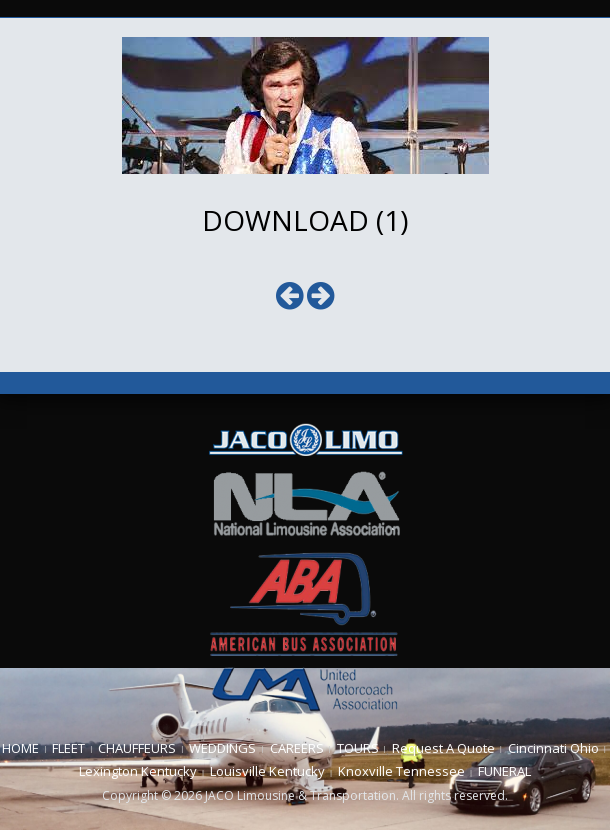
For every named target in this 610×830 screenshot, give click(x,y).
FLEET (68, 748)
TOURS (358, 748)
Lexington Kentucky (138, 771)
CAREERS (297, 748)
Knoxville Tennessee (401, 771)
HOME (20, 748)
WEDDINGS (222, 748)
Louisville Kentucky (267, 771)
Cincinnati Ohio (553, 748)
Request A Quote (443, 748)
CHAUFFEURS (137, 748)
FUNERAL (504, 771)
